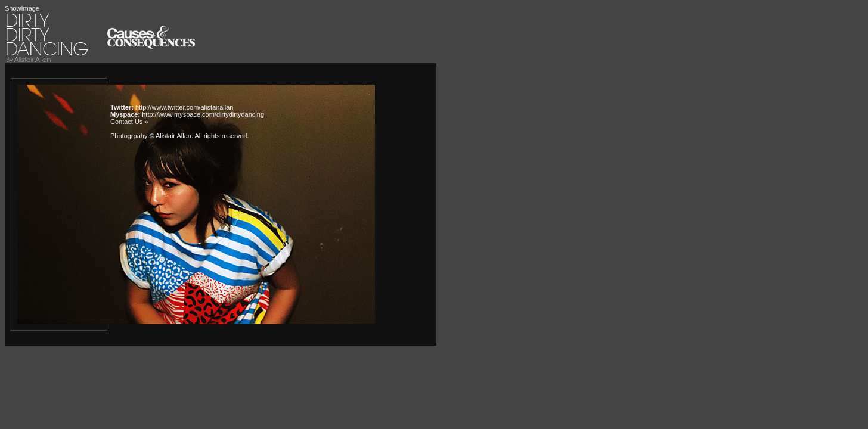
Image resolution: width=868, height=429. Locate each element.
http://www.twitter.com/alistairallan (184, 107)
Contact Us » (129, 122)
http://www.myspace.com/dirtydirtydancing (203, 114)
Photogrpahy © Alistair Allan (151, 136)
